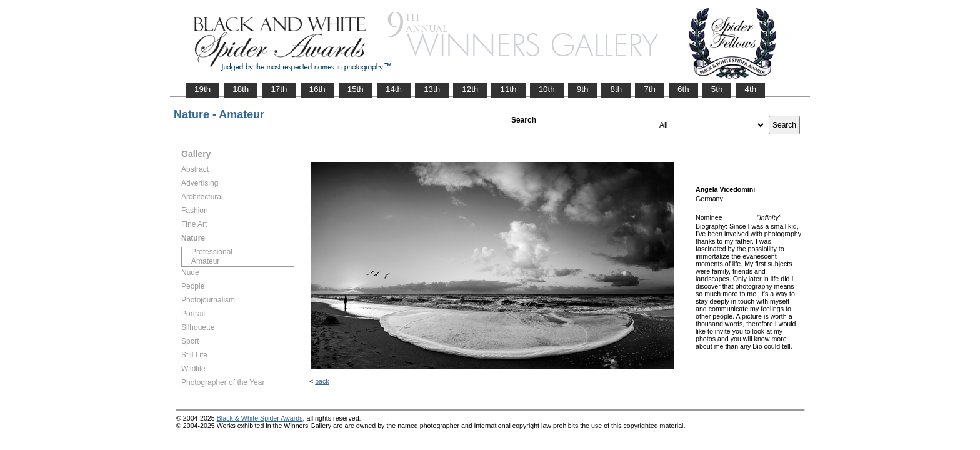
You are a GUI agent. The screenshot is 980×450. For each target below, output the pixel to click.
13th (432, 89)
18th (241, 89)
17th (279, 89)
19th (202, 89)
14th (394, 89)
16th (317, 89)
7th (650, 89)
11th (508, 89)
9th (583, 89)
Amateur (205, 261)
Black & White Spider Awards (260, 418)
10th (547, 89)
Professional (212, 252)
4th (750, 89)
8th (616, 89)
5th (717, 89)
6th (683, 89)
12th (470, 89)
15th (356, 89)
